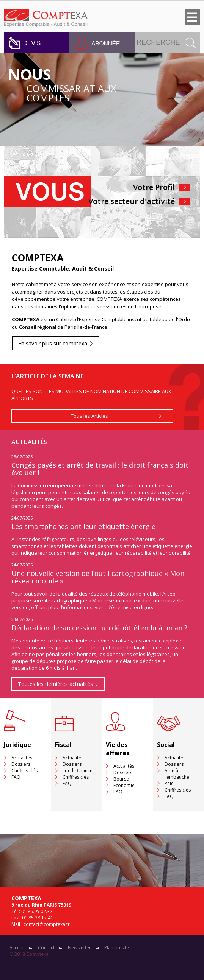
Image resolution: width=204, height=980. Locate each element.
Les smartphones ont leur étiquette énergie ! (85, 526)
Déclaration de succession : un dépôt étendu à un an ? (99, 628)
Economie (124, 785)
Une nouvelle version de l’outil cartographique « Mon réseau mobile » (98, 577)
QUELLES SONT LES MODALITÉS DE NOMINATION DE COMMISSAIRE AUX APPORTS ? (91, 395)
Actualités (22, 758)
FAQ (16, 777)
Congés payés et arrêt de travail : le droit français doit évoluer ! (100, 469)
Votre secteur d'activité (132, 201)
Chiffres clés (24, 771)
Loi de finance (78, 771)
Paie (169, 783)
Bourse (121, 779)
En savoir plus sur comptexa (53, 343)
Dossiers (21, 764)
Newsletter (79, 948)
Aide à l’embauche (177, 774)
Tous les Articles (89, 416)
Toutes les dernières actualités (55, 684)
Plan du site (117, 948)
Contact (46, 948)
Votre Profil (154, 187)
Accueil (17, 948)
